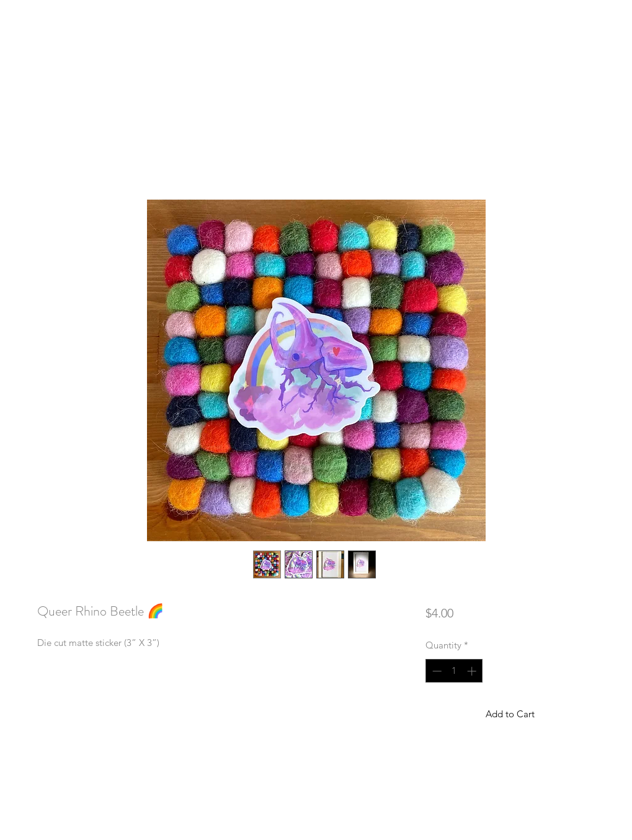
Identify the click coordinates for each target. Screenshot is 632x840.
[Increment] (473, 671)
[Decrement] (436, 671)
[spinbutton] (454, 671)
